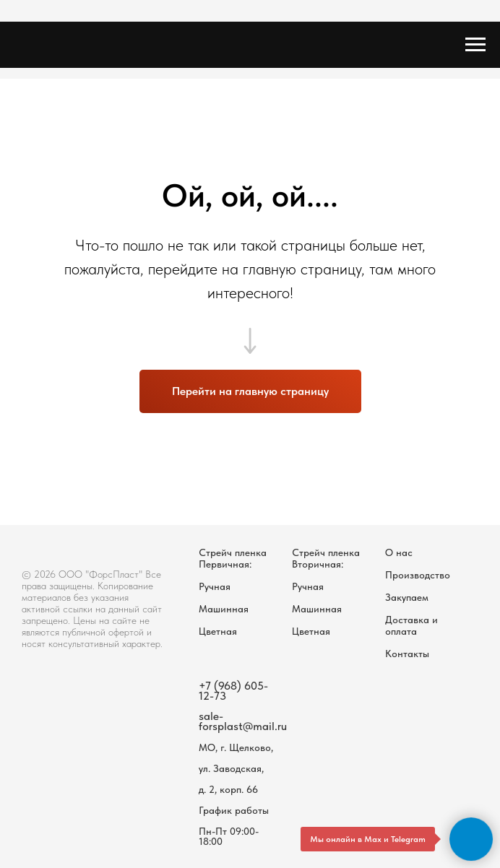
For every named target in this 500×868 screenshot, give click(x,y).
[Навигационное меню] (475, 45)
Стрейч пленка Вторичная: (326, 558)
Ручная (215, 586)
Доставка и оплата (411, 625)
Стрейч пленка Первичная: (233, 558)
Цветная (218, 631)
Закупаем (407, 597)
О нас (399, 552)
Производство (418, 575)
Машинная (224, 609)
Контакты (407, 654)
